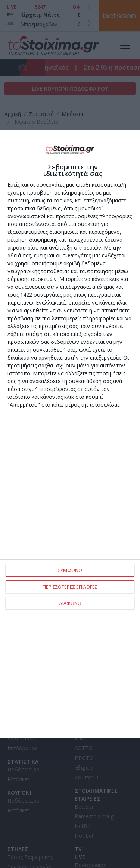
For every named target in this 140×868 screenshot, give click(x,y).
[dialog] (70, 434)
